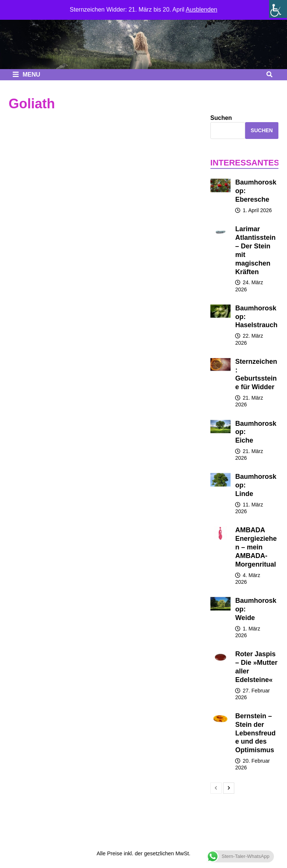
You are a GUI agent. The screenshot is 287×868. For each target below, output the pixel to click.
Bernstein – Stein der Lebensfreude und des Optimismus (255, 733)
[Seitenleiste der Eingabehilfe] (278, 9)
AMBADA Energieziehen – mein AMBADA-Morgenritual (256, 547)
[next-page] (229, 788)
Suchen (221, 118)
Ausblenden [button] (202, 10)
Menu (26, 74)
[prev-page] (216, 788)
